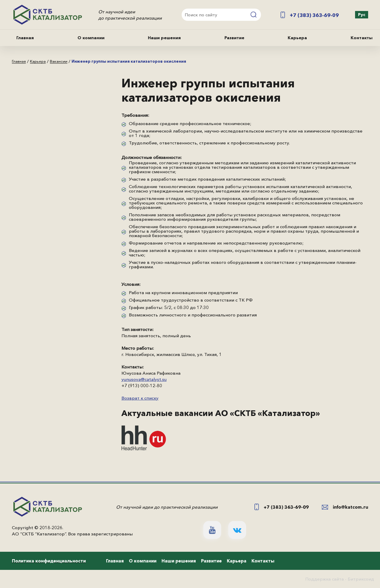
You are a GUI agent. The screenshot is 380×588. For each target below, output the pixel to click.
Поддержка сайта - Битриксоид (340, 579)
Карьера (297, 38)
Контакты (362, 38)
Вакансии (59, 62)
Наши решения (164, 38)
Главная (25, 38)
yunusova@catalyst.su (144, 379)
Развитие (234, 38)
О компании (91, 38)
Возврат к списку (140, 398)
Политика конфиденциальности (49, 561)
